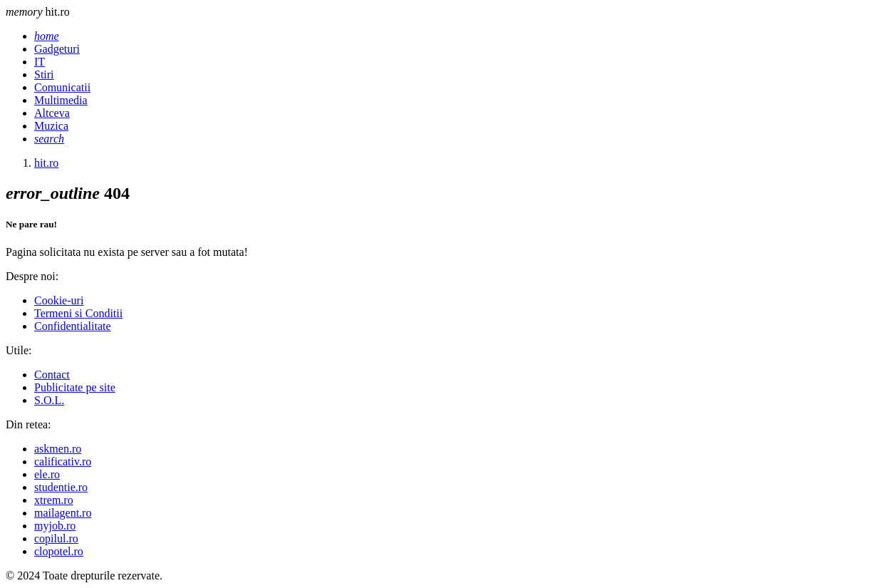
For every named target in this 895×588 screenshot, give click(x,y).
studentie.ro (61, 487)
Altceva (52, 113)
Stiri (44, 74)
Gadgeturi (57, 49)
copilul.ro (56, 538)
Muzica (51, 126)
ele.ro (47, 474)
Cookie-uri (59, 300)
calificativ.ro (63, 461)
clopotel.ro (59, 551)
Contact (52, 375)
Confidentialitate (73, 326)
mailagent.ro (63, 513)
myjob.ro (55, 526)
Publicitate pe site (75, 387)
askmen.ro (58, 449)
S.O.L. (49, 400)
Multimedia (61, 100)
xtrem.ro (54, 500)
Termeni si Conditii (78, 313)
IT (40, 62)
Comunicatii (62, 87)
